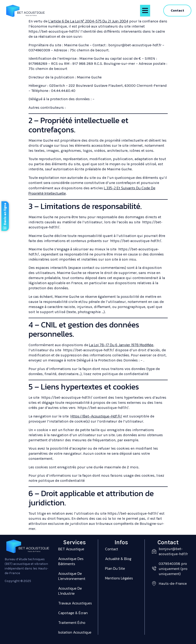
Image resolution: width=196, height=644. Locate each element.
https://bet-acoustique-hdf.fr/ (96, 416)
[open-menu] (145, 11)
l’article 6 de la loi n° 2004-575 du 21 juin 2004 (88, 21)
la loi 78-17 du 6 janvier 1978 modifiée (121, 345)
